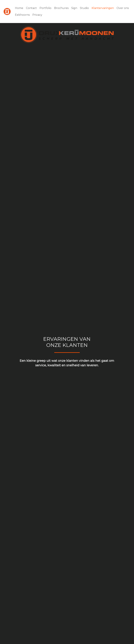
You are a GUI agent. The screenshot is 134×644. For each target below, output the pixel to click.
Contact (31, 8)
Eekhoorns (22, 15)
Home (19, 8)
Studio (84, 8)
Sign (74, 8)
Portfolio (45, 8)
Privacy (37, 15)
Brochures (61, 8)
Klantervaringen (103, 8)
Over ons (123, 8)
